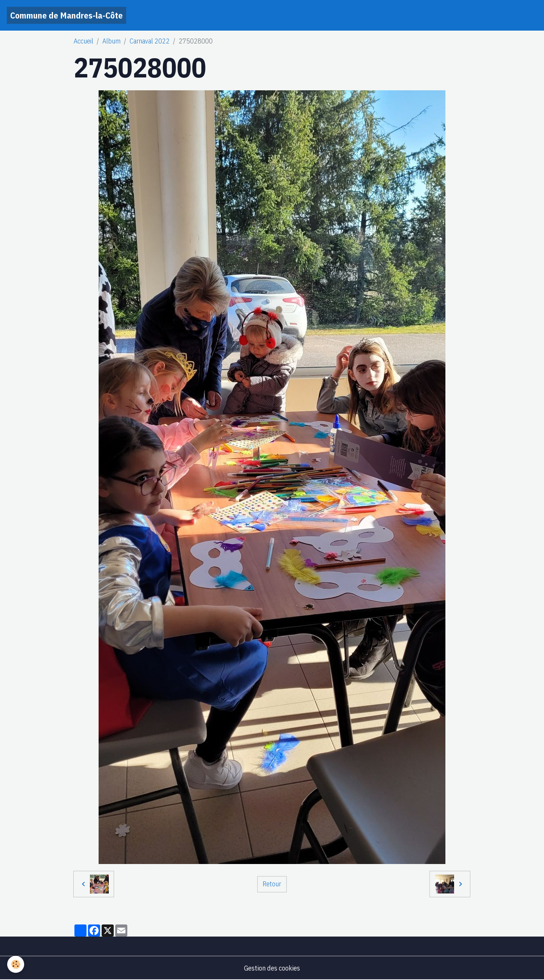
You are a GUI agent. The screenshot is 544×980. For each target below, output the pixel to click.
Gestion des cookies (272, 968)
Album (111, 41)
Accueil (83, 41)
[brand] (66, 15)
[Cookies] (16, 964)
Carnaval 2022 (150, 41)
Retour (272, 884)
